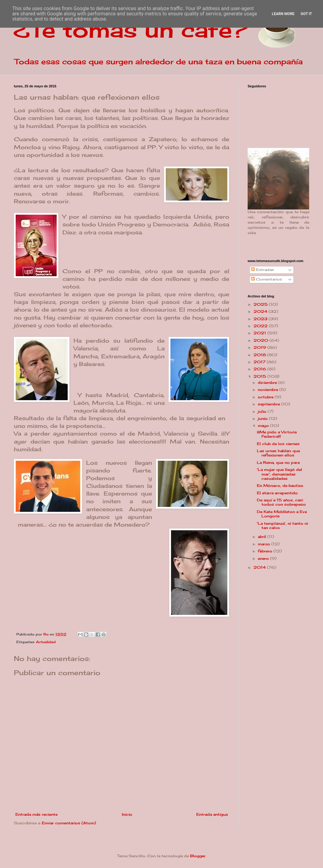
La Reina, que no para (278, 462)
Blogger (198, 856)
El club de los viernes (278, 444)
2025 (261, 304)
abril (263, 537)
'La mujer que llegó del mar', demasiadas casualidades (279, 474)
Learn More (283, 14)
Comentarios (267, 279)
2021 (260, 333)
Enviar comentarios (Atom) (69, 823)
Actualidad (46, 642)
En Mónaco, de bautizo (280, 486)
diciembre (268, 382)
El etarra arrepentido (277, 493)
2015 (260, 376)
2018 (260, 355)
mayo (264, 426)
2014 (260, 567)
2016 (260, 369)
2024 (261, 311)
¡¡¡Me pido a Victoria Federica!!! (277, 434)
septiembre (269, 404)
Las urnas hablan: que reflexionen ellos (278, 453)
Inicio (127, 814)
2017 (260, 362)
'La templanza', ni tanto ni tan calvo (282, 526)
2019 (260, 347)
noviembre (269, 390)
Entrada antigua (212, 814)
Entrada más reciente (36, 814)
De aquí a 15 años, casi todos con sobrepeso (281, 502)
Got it (306, 14)
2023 (261, 319)
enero (264, 558)
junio (263, 418)
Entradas (263, 270)
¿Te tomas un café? (131, 30)
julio (263, 411)
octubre (266, 397)
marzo (265, 544)
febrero (266, 551)
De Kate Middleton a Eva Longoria (282, 514)
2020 (261, 340)
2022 (261, 326)
